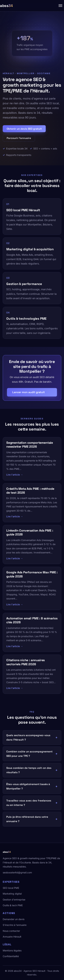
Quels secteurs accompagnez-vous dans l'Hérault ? (28, 737)
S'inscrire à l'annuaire (15, 925)
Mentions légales (12, 950)
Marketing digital (12, 894)
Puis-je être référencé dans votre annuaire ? (27, 819)
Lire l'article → (15, 475)
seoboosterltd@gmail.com (17, 872)
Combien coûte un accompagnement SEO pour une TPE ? (29, 754)
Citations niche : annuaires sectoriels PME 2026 (26, 662)
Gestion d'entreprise (14, 900)
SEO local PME (11, 888)
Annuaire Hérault (12, 937)
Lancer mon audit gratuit (29, 392)
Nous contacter (11, 931)
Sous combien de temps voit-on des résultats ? (29, 770)
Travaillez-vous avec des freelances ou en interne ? (29, 803)
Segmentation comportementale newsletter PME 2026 (30, 445)
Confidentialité (11, 956)
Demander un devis (14, 919)
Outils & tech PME (13, 905)
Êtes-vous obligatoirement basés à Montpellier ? (28, 786)
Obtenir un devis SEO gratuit (24, 129)
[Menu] (60, 6)
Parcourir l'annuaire (19, 138)
